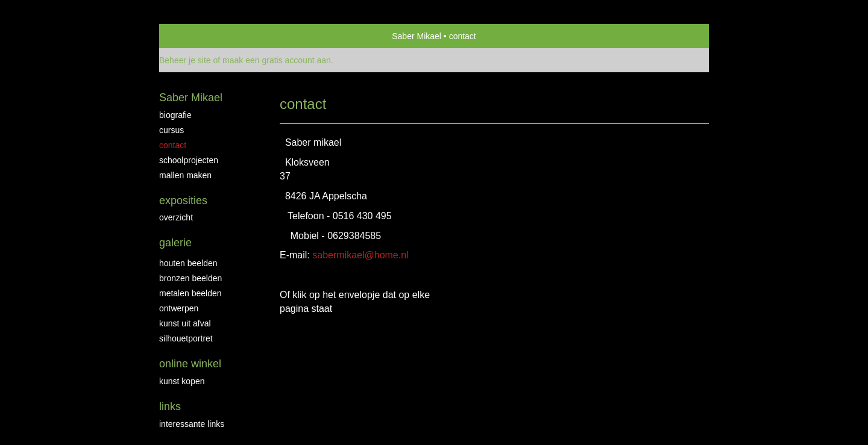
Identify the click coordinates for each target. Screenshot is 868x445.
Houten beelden (188, 263)
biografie (175, 115)
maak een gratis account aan (277, 60)
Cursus (171, 130)
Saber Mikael (417, 36)
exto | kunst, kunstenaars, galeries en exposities (193, 36)
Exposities (183, 201)
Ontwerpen (179, 308)
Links (170, 406)
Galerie (175, 243)
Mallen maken (185, 175)
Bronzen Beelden (190, 278)
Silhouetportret (186, 338)
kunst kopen (182, 381)
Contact (173, 145)
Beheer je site (185, 60)
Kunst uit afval (185, 323)
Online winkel (190, 364)
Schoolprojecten (189, 160)
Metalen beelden (190, 293)
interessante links (192, 424)
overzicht (176, 217)
